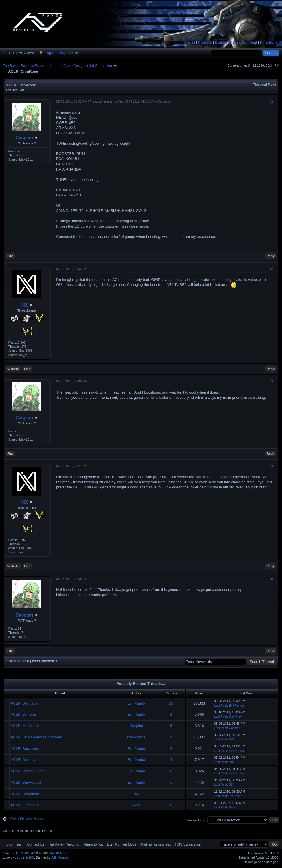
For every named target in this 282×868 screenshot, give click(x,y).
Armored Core (60, 66)
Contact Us (35, 844)
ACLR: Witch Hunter (27, 771)
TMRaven (236, 796)
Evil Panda (136, 703)
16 (171, 703)
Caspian (24, 138)
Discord (240, 42)
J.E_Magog (59, 857)
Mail (253, 42)
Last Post (221, 705)
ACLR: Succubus (25, 749)
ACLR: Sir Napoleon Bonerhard (36, 737)
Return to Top (93, 844)
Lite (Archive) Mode (122, 844)
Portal (190, 42)
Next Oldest (19, 661)
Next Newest (43, 661)
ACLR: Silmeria (23, 714)
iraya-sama (136, 737)
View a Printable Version (27, 818)
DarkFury (235, 716)
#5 (271, 579)
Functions (269, 42)
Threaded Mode (264, 85)
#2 (271, 269)
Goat (136, 805)
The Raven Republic (63, 844)
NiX (24, 305)
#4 (271, 466)
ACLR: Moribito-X (25, 726)
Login (49, 53)
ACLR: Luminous (24, 805)
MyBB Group (60, 853)
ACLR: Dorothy (23, 760)
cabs (18, 857)
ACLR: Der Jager (25, 703)
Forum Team (14, 844)
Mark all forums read (156, 844)
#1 (271, 101)
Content (205, 42)
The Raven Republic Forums (25, 66)
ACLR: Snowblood (26, 782)
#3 (271, 381)
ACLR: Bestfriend (25, 794)
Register (66, 53)
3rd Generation (101, 66)
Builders (222, 42)
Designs (80, 66)
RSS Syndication (188, 844)
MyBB (25, 853)
